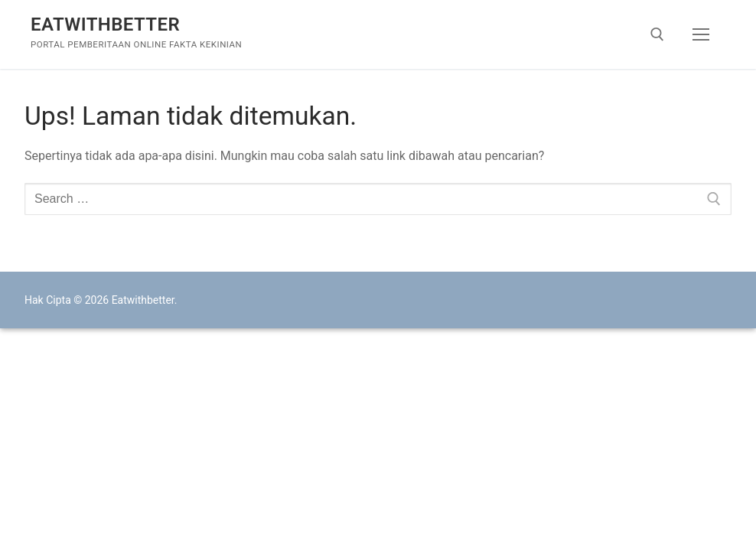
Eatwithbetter (105, 24)
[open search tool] (657, 34)
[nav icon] (701, 34)
